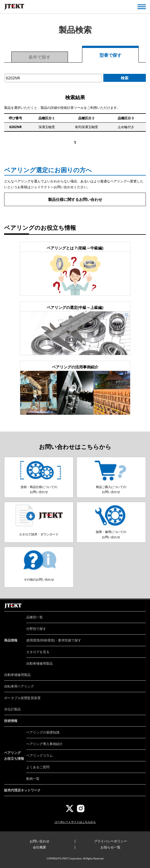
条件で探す (40, 57)
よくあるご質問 (38, 767)
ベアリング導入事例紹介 (44, 744)
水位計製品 (12, 709)
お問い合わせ (40, 841)
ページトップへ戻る (140, 600)
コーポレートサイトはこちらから (75, 822)
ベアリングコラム (40, 755)
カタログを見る (38, 652)
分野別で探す (36, 629)
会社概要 (40, 847)
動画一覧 (33, 779)
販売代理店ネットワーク (22, 790)
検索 (125, 78)
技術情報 (11, 721)
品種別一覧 (35, 617)
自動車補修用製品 (40, 663)
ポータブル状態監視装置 (22, 698)
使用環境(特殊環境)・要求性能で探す (54, 640)
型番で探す (110, 55)
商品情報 (11, 640)
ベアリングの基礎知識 (43, 732)
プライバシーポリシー (110, 841)
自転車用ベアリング (19, 686)
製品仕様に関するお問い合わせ (75, 199)
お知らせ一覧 (110, 847)
